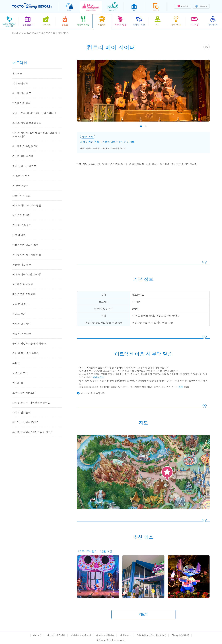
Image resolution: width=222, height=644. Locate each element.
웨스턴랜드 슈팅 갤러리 (26, 146)
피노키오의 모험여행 (24, 294)
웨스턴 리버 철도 (22, 93)
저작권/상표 (126, 635)
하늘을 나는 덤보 (22, 265)
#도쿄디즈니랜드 (87, 551)
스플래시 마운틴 (21, 196)
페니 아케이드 (20, 83)
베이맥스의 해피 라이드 (26, 422)
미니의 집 (18, 383)
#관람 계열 (106, 551)
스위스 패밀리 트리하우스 (27, 123)
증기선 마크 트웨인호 (24, 166)
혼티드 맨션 (19, 314)
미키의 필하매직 (21, 324)
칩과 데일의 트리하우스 (26, 353)
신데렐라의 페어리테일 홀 (27, 255)
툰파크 (16, 363)
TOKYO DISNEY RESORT (32, 6)
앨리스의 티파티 (21, 215)
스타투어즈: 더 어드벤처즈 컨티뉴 (32, 403)
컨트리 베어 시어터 (23, 156)
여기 (181, 387)
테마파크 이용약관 (105, 635)
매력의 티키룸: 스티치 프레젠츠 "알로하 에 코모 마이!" (36, 135)
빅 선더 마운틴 (21, 186)
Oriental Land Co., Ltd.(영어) (152, 635)
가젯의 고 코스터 (22, 334)
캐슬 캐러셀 (19, 235)
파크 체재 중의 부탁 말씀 (93, 393)
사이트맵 (37, 635)
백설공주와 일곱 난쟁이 (26, 245)
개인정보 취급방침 (56, 635)
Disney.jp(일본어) (180, 635)
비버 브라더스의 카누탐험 (27, 205)
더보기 (143, 615)
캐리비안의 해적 (21, 103)
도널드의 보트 (20, 373)
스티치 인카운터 (21, 412)
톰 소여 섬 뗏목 (21, 176)
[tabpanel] (143, 93)
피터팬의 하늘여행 (23, 284)
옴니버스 (17, 74)
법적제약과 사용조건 (81, 635)
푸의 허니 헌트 (21, 304)
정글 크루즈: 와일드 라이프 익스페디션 (34, 113)
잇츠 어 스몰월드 (22, 225)
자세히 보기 (99, 377)
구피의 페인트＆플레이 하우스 (29, 343)
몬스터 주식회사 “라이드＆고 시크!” (32, 432)
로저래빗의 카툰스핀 (24, 393)
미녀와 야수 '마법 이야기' (27, 274)
